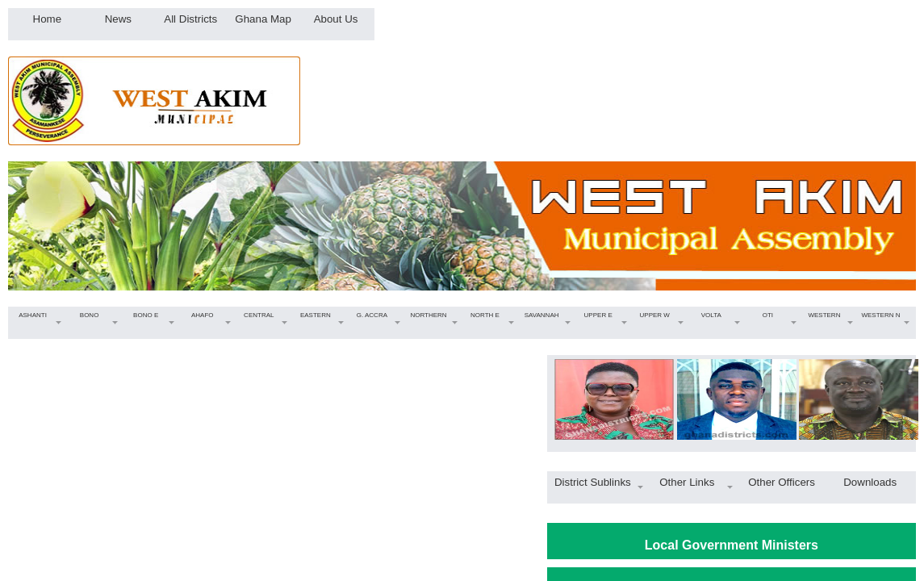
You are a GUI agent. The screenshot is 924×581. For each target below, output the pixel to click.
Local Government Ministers (732, 545)
